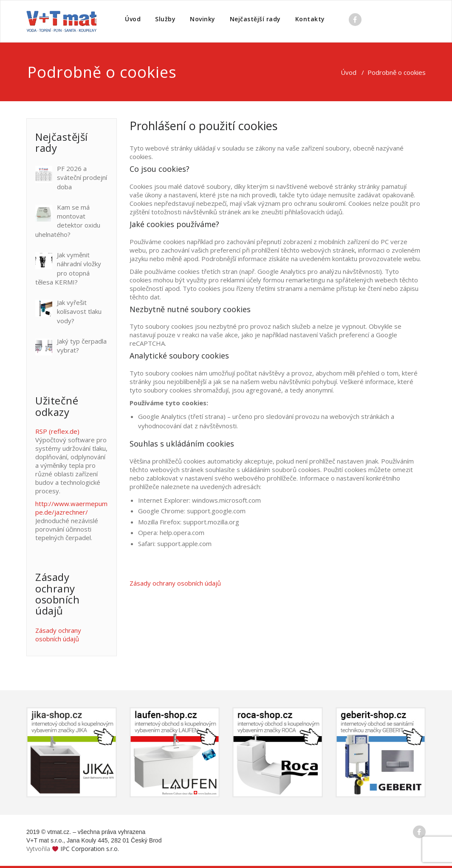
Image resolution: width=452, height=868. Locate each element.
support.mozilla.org (211, 522)
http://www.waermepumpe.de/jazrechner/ (71, 508)
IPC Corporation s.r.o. (90, 849)
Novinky (203, 19)
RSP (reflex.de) (57, 431)
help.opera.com (182, 532)
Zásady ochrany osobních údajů (58, 635)
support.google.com (216, 511)
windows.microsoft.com (226, 500)
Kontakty (310, 19)
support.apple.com (184, 544)
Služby (165, 19)
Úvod (133, 19)
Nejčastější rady (255, 19)
